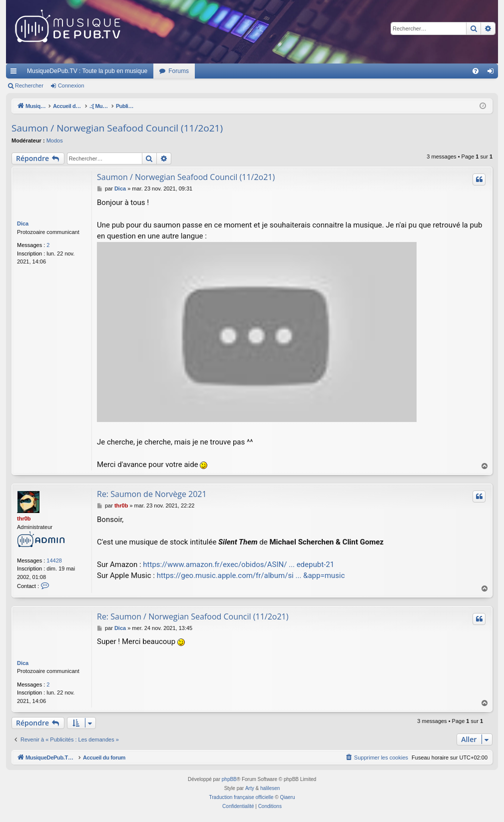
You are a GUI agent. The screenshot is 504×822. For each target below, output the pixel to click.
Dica (23, 223)
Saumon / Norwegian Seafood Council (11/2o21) (117, 128)
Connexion (71, 85)
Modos (55, 140)
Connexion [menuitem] (493, 73)
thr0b (24, 518)
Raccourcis (15, 73)
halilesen (270, 788)
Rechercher (29, 85)
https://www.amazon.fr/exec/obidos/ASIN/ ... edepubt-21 (239, 564)
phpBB (229, 779)
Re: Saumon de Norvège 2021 (152, 494)
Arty (250, 788)
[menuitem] (476, 71)
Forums (179, 71)
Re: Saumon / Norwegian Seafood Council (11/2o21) (193, 616)
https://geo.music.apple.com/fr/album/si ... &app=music (251, 575)
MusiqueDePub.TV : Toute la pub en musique (87, 71)
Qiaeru (287, 797)
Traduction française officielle (242, 797)
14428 (54, 560)
